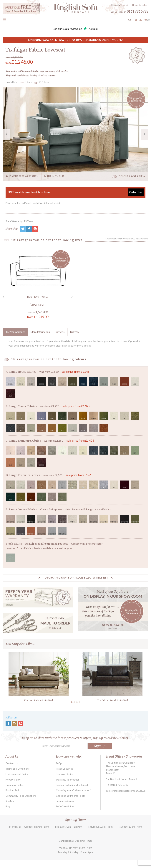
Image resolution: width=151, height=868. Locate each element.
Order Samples (140, 5)
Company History (15, 785)
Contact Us (12, 763)
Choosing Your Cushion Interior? (73, 790)
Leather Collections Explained (72, 785)
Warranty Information (68, 780)
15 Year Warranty (15, 332)
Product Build (13, 790)
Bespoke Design (65, 774)
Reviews (60, 332)
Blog (8, 806)
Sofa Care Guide (65, 806)
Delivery (75, 332)
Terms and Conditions (18, 769)
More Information (40, 332)
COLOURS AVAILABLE (129, 176)
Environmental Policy (17, 774)
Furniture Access (65, 801)
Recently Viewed (121, 5)
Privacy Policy (13, 780)
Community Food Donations (21, 796)
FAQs (59, 763)
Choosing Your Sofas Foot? (70, 796)
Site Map (10, 801)
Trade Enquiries (64, 769)
